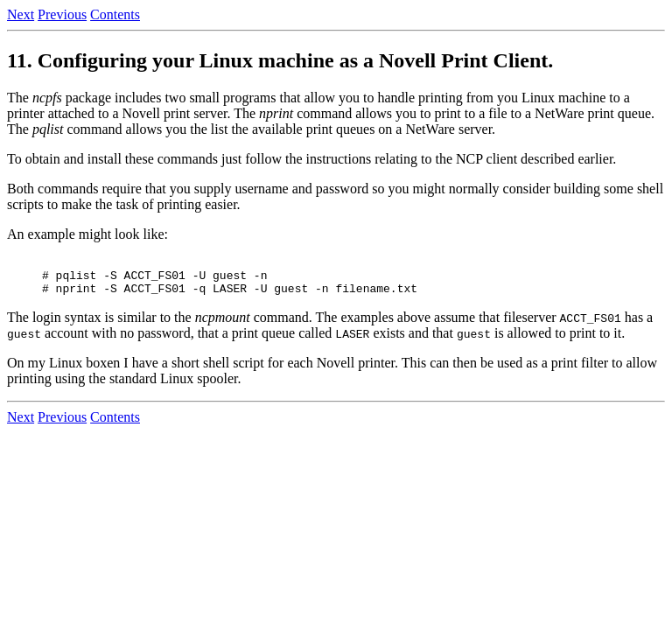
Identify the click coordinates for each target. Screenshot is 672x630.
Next (21, 14)
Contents (115, 14)
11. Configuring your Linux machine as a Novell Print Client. (280, 60)
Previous (62, 14)
